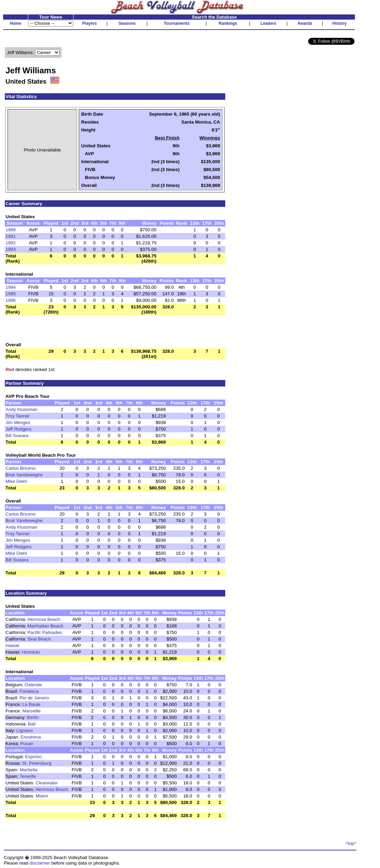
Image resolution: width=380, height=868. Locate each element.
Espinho (33, 757)
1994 (11, 287)
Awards (305, 23)
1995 (11, 294)
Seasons (127, 23)
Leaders (268, 23)
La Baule (31, 704)
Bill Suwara (17, 436)
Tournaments (177, 23)
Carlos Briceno (20, 468)
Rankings (228, 23)
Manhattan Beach (45, 626)
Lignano (25, 731)
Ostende (33, 685)
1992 (11, 243)
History (340, 23)
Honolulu (31, 652)
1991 (11, 236)
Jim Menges (18, 422)
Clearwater (46, 783)
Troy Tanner (18, 416)
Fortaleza (29, 691)
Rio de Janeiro (34, 698)
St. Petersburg (37, 763)
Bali (32, 724)
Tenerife (28, 776)
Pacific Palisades (45, 632)
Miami (42, 796)
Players (90, 23)
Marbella (29, 770)
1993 (11, 249)
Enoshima (31, 737)
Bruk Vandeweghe (24, 475)
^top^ (351, 843)
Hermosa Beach (44, 619)
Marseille (31, 711)
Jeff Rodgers (18, 429)
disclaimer (40, 863)
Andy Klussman (21, 409)
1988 (11, 230)
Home (15, 23)
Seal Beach (39, 639)
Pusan (27, 744)
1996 (11, 300)
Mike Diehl (16, 481)
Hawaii (12, 645)
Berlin (33, 717)
